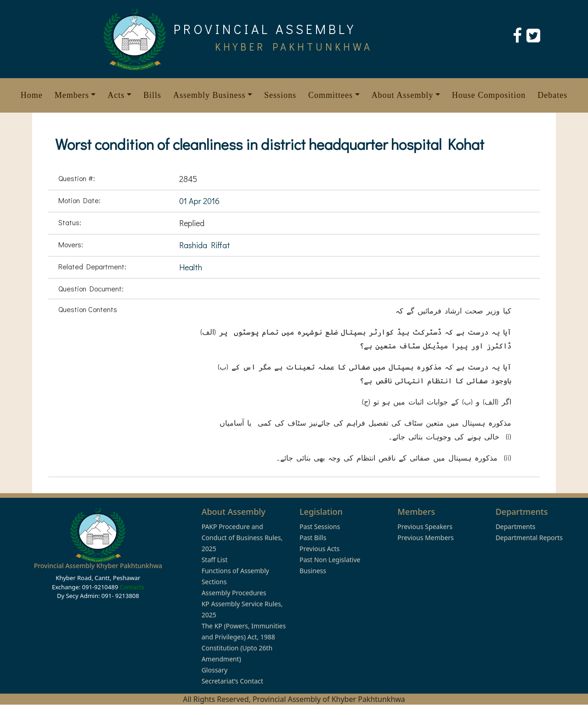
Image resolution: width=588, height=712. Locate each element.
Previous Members (425, 538)
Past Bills (313, 538)
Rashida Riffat (205, 245)
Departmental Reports (529, 538)
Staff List (215, 560)
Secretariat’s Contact (232, 681)
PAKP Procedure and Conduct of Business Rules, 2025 (242, 538)
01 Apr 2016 (199, 201)
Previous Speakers (425, 527)
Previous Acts (319, 549)
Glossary (215, 670)
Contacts (132, 587)
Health (191, 267)
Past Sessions (320, 527)
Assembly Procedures (234, 593)
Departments (516, 527)
